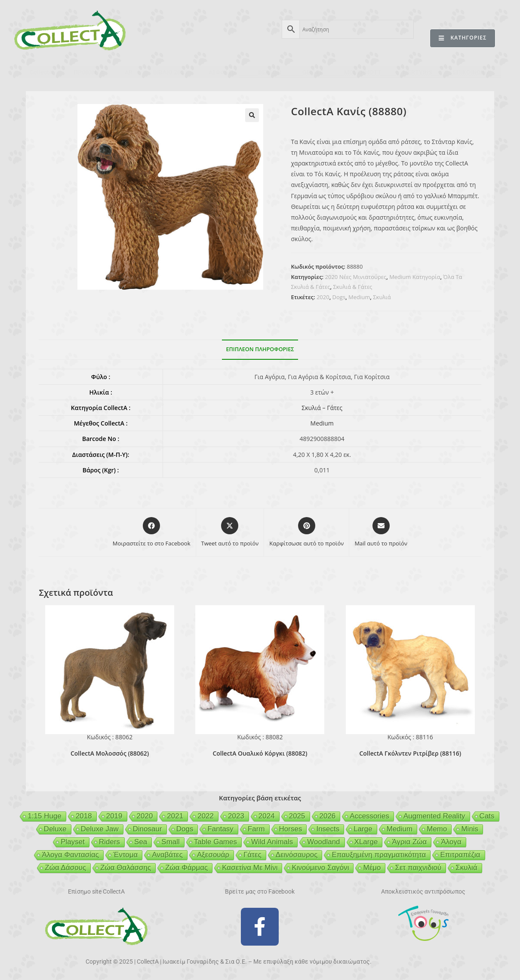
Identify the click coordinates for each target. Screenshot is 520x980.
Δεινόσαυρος (297, 855)
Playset (73, 842)
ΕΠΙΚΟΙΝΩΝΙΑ (472, 72)
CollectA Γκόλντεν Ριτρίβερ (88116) (410, 753)
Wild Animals (272, 842)
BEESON (270, 72)
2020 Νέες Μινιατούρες (356, 277)
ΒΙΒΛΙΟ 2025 (170, 72)
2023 (236, 816)
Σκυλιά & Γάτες (352, 287)
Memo (437, 829)
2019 (114, 816)
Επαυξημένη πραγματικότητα (379, 855)
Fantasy (220, 829)
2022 (206, 816)
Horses (291, 829)
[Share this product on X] (230, 533)
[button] (252, 115)
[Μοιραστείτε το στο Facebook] (152, 533)
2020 (323, 297)
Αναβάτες (167, 855)
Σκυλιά (382, 297)
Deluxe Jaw (100, 829)
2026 (328, 816)
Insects (328, 829)
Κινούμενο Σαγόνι (320, 868)
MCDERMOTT (363, 72)
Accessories (369, 816)
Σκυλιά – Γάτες (322, 408)
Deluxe (55, 829)
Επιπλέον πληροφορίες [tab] (260, 349)
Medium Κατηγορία (415, 277)
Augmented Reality (434, 816)
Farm (256, 829)
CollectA (41, 72)
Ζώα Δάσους (65, 868)
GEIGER (313, 72)
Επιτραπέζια (460, 855)
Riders (109, 842)
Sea (141, 842)
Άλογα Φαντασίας (70, 855)
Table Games (215, 842)
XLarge (366, 842)
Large (363, 829)
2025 (297, 816)
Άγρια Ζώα (409, 842)
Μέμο (372, 868)
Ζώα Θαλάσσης (126, 868)
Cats (487, 816)
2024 (267, 816)
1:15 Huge (44, 816)
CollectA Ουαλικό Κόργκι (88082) (260, 753)
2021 (175, 816)
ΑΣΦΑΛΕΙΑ (223, 72)
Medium (359, 297)
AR (129, 72)
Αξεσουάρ (213, 855)
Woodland (323, 842)
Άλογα (451, 842)
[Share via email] (381, 533)
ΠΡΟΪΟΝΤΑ (89, 72)
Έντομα (125, 855)
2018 (84, 816)
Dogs (339, 297)
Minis (470, 829)
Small (171, 842)
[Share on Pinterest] (306, 533)
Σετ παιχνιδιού (418, 868)
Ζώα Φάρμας (186, 868)
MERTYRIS (417, 72)
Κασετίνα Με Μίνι (250, 868)
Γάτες (252, 855)
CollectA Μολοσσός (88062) (110, 753)
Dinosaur (148, 829)
